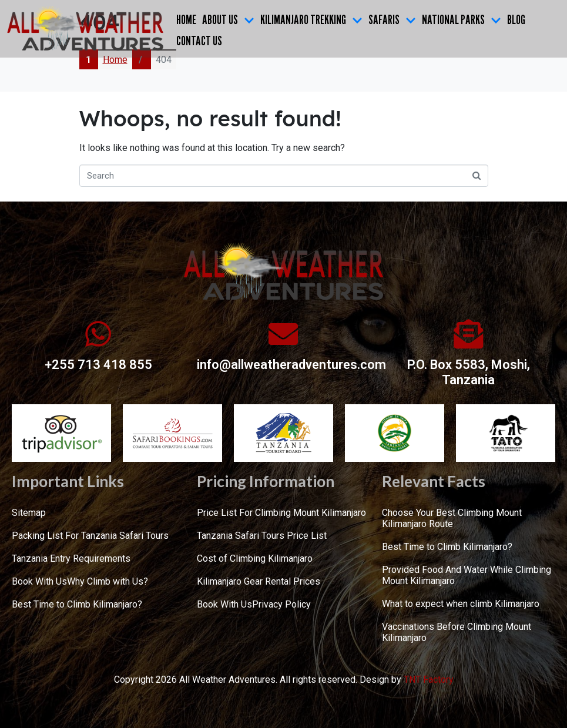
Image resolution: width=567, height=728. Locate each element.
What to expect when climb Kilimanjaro (461, 604)
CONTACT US (199, 41)
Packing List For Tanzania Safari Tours (90, 536)
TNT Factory (429, 680)
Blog (516, 19)
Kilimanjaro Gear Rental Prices (259, 581)
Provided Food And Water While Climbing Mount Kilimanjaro (467, 575)
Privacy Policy (281, 604)
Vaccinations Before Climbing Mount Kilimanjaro (457, 632)
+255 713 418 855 (98, 365)
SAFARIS (392, 19)
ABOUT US (228, 19)
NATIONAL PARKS (462, 19)
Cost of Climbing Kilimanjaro (255, 558)
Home (186, 19)
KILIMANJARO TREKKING (311, 19)
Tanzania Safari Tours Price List (262, 536)
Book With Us (39, 581)
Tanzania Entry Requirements (71, 558)
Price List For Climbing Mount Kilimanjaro (281, 513)
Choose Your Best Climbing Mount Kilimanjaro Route (452, 518)
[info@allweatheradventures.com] (283, 334)
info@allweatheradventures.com (291, 365)
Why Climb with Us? (108, 581)
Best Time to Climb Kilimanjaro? (77, 604)
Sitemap (29, 513)
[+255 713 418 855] (98, 334)
